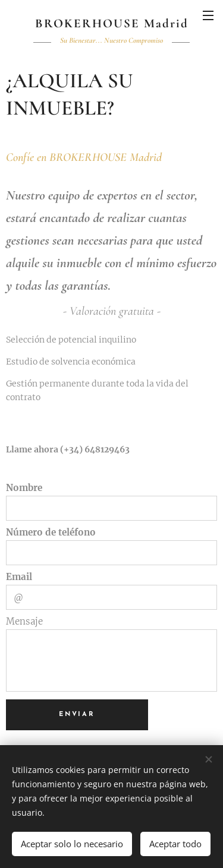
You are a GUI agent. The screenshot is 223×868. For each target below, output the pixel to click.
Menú (208, 15)
